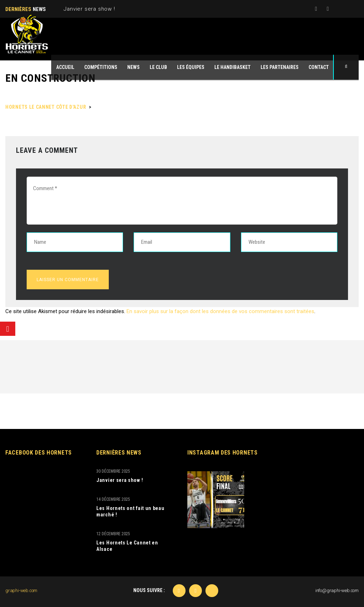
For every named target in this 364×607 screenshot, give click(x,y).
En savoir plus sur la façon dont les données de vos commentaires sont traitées (220, 311)
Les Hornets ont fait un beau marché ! (130, 511)
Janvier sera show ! (89, 9)
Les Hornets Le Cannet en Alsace (127, 546)
